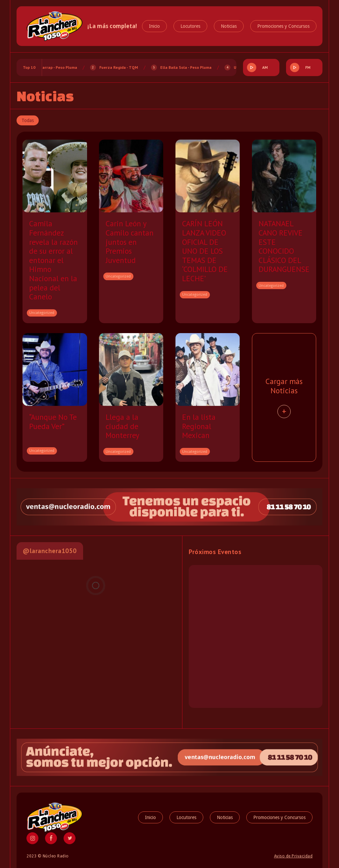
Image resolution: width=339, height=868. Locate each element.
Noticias (229, 26)
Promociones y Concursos (283, 26)
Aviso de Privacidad (293, 856)
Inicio (154, 26)
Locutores (190, 26)
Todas (28, 120)
